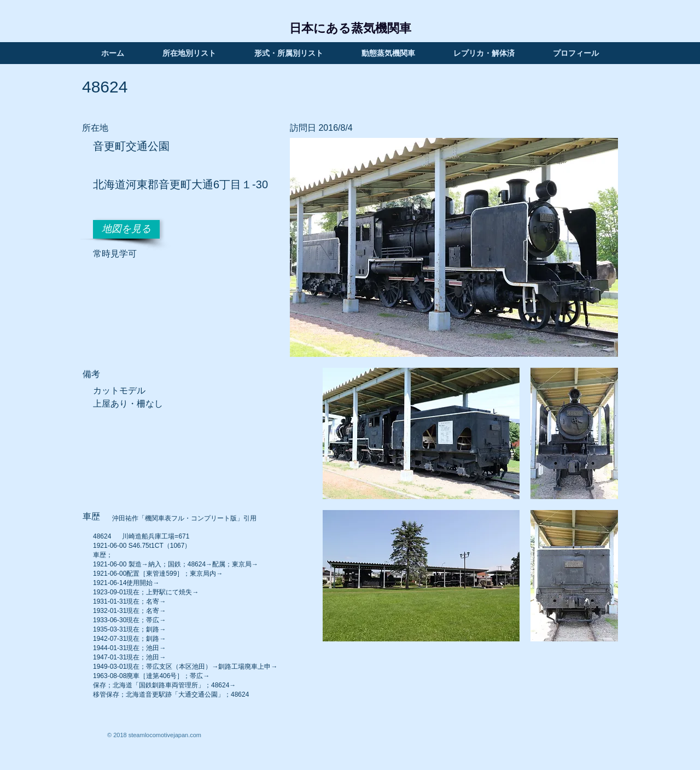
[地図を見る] (126, 229)
